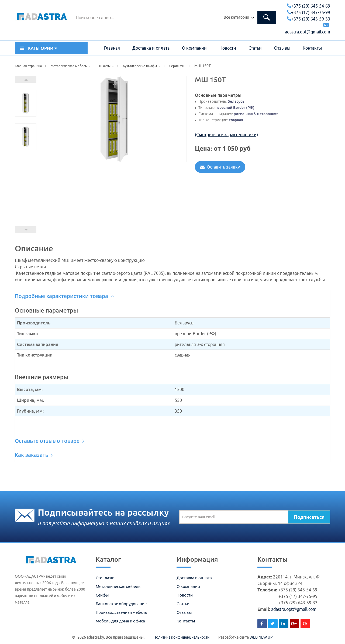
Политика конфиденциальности (181, 637)
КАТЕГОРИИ (39, 48)
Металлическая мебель (118, 586)
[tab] (172, 296)
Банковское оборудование (121, 604)
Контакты (312, 48)
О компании (194, 48)
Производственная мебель (121, 612)
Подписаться (309, 517)
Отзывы (282, 48)
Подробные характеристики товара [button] (64, 296)
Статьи (255, 48)
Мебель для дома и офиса (120, 621)
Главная (112, 48)
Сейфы (102, 595)
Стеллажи (105, 578)
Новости (228, 48)
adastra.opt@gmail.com (294, 609)
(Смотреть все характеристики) (226, 135)
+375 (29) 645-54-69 (308, 6)
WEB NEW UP (261, 637)
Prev (26, 230)
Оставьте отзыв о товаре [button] (49, 441)
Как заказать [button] (34, 455)
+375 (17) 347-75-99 (308, 12)
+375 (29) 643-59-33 (308, 19)
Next (26, 79)
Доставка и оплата (151, 48)
